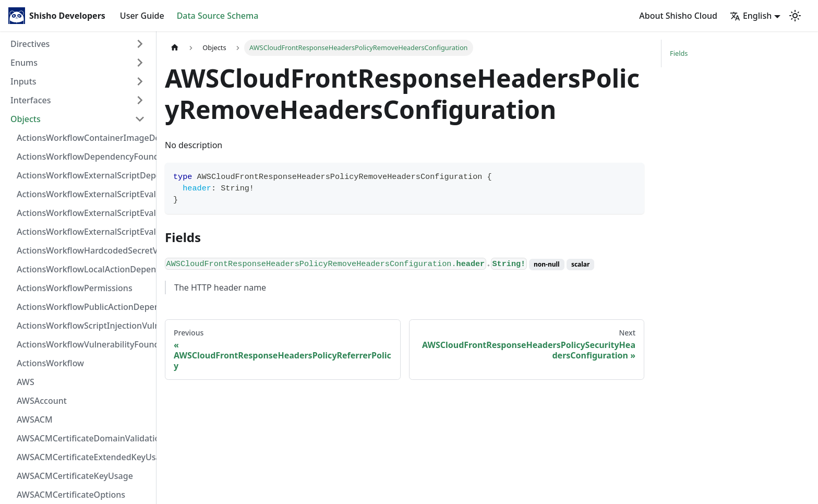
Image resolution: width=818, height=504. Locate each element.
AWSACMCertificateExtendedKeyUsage (84, 457)
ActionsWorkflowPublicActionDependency (84, 307)
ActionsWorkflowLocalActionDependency (84, 269)
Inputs (23, 81)
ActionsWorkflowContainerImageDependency (84, 138)
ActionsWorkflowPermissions (75, 288)
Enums (24, 63)
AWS (26, 382)
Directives (30, 44)
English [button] (751, 16)
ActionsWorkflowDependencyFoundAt (84, 157)
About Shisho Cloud (678, 16)
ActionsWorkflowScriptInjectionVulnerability (84, 326)
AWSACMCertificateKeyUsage (75, 476)
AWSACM (35, 419)
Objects (26, 119)
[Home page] (175, 48)
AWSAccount (42, 401)
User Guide (142, 16)
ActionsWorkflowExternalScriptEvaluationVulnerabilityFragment (84, 194)
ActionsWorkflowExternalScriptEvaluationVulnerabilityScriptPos (84, 213)
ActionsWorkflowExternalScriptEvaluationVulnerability (84, 232)
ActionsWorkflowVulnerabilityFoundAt (84, 344)
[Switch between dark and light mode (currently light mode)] (795, 16)
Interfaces (31, 100)
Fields (679, 53)
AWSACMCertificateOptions (71, 495)
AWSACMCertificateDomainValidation (84, 438)
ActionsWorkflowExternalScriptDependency (84, 175)
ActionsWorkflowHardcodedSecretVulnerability (84, 250)
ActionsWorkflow (50, 363)
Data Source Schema (218, 16)
